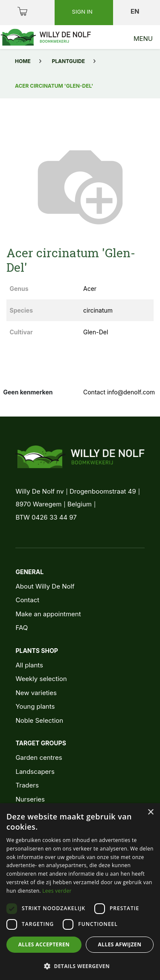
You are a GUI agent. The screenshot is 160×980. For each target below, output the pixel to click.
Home (23, 61)
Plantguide (68, 61)
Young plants (35, 706)
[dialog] (80, 892)
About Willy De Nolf (45, 586)
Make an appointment (48, 614)
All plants (29, 665)
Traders (27, 785)
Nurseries (30, 799)
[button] (80, 966)
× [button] (150, 812)
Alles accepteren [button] (44, 944)
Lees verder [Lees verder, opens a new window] (57, 891)
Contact (27, 600)
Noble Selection (39, 720)
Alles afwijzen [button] (120, 944)
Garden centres (39, 757)
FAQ (22, 628)
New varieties (36, 693)
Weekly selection (41, 679)
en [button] (136, 11)
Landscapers (35, 772)
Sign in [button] (83, 11)
